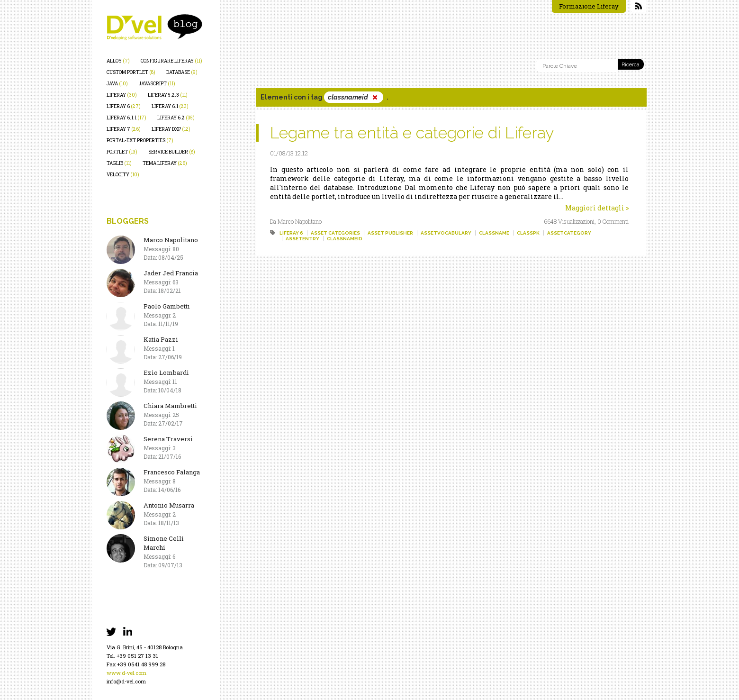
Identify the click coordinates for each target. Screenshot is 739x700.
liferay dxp (171, 129)
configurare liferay (171, 61)
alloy (118, 61)
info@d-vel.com (126, 681)
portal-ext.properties (140, 141)
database (182, 72)
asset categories (335, 233)
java (117, 84)
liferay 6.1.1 (126, 118)
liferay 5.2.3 (168, 95)
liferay (122, 95)
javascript (157, 84)
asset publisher (390, 233)
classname (494, 233)
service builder (172, 152)
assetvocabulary (446, 233)
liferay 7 (124, 129)
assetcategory (569, 233)
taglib (119, 163)
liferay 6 (124, 106)
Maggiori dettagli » (597, 208)
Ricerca (631, 65)
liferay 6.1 (170, 106)
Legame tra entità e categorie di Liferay (412, 133)
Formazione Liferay (589, 6)
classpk (528, 233)
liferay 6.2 (176, 118)
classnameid (345, 239)
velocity (123, 175)
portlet (122, 152)
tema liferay (165, 163)
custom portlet (131, 72)
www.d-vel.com (126, 673)
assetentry (302, 239)
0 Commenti (613, 221)
